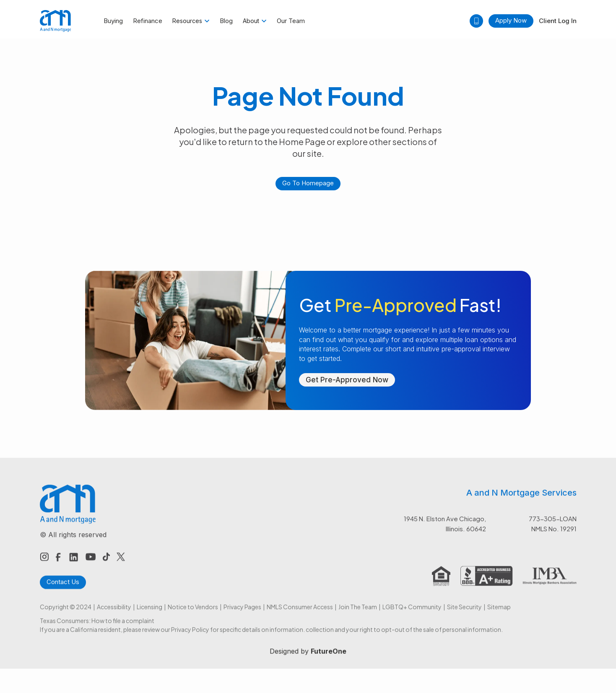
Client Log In (558, 21)
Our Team (291, 21)
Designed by (308, 658)
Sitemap (499, 614)
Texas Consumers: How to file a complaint (97, 628)
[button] (191, 21)
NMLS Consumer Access (300, 614)
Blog (226, 21)
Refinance (148, 21)
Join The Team (358, 614)
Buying (113, 21)
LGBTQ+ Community (412, 614)
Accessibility (114, 614)
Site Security (464, 614)
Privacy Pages (242, 614)
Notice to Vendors (193, 614)
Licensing (149, 614)
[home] (56, 21)
